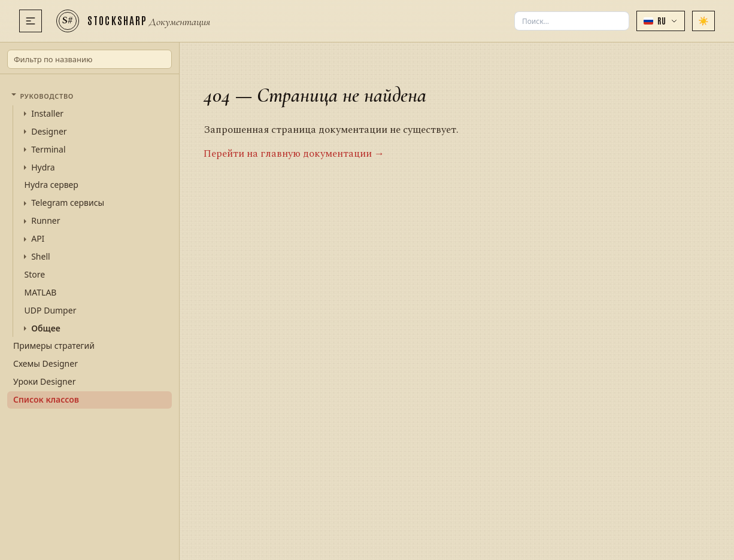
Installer (47, 114)
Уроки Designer (44, 381)
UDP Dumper (51, 310)
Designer (49, 132)
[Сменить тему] (703, 21)
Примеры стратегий (54, 346)
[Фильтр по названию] (90, 59)
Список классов (46, 399)
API (38, 239)
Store (35, 274)
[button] (661, 21)
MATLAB (41, 292)
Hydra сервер (51, 185)
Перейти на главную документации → (294, 154)
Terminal (48, 150)
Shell (40, 257)
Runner (46, 221)
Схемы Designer (46, 363)
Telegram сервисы (68, 203)
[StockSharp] (133, 21)
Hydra (43, 168)
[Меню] (31, 21)
